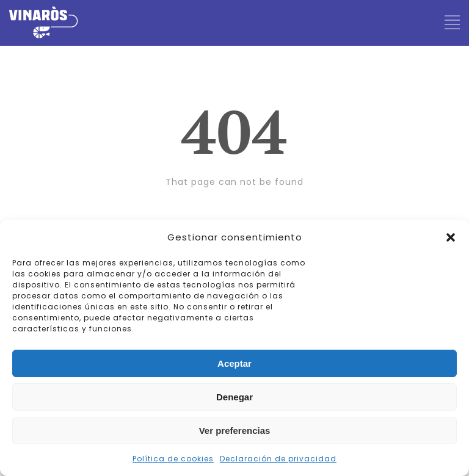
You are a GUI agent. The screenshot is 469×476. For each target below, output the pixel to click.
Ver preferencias (235, 431)
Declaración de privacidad (278, 459)
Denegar (234, 397)
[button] (451, 237)
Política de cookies (173, 459)
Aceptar (234, 363)
